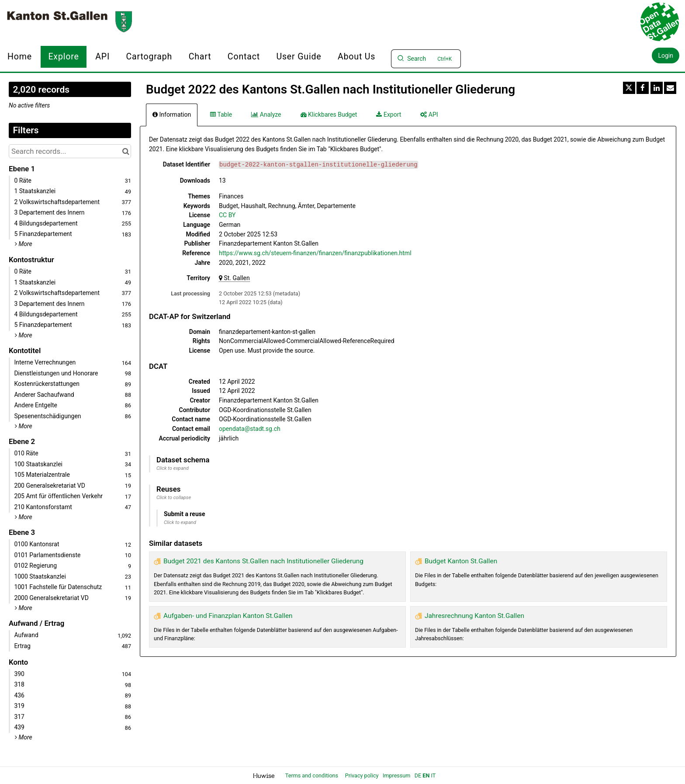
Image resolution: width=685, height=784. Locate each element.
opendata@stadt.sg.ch (250, 429)
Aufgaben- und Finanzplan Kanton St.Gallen (228, 616)
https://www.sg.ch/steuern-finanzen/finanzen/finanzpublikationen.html (315, 253)
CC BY (227, 215)
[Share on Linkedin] (657, 88)
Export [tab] (389, 114)
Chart (200, 57)
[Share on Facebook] (643, 88)
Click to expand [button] (173, 468)
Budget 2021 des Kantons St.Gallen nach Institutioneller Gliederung (263, 561)
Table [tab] (221, 114)
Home (20, 57)
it (433, 775)
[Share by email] (670, 88)
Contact (244, 57)
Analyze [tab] (266, 114)
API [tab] (429, 114)
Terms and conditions (312, 775)
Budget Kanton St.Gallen (461, 561)
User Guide (299, 57)
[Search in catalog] (126, 151)
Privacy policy (363, 775)
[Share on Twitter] (629, 88)
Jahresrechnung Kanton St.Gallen (474, 616)
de (418, 775)
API (102, 57)
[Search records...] (70, 151)
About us (356, 57)
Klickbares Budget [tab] (329, 114)
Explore (63, 57)
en (426, 775)
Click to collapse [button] (174, 498)
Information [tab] (172, 114)
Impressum (396, 775)
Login (666, 56)
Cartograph (149, 57)
